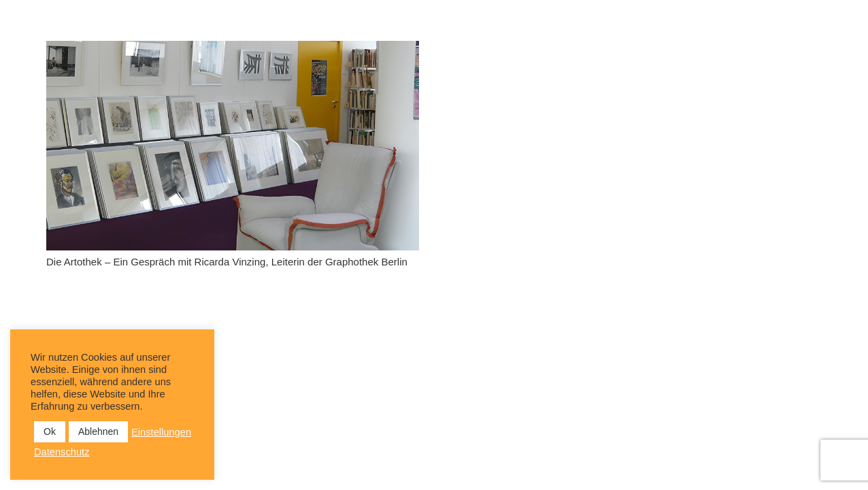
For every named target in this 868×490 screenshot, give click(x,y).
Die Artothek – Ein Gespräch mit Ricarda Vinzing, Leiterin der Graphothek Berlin (227, 262)
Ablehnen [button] (98, 431)
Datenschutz (62, 452)
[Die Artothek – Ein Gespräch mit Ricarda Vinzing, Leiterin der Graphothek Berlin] (233, 146)
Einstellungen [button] (161, 432)
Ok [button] (50, 431)
